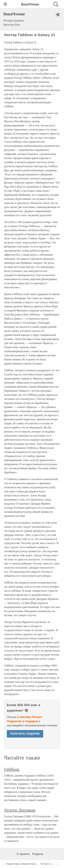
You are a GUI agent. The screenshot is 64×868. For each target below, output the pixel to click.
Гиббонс (12, 769)
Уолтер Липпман (20, 810)
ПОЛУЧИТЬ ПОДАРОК (25, 734)
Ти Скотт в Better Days (52, 864)
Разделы (38, 854)
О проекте (23, 854)
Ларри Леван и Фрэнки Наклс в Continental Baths (31, 864)
